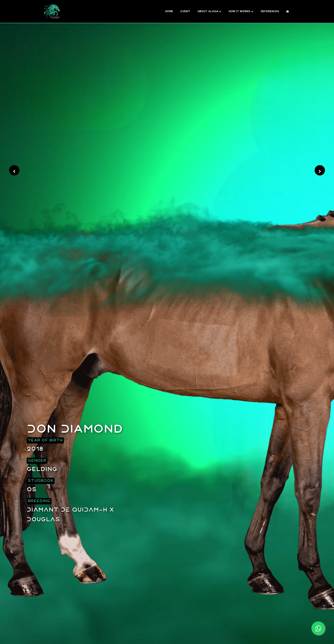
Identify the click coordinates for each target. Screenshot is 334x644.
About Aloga (209, 11)
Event (185, 12)
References (270, 12)
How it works (241, 11)
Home (169, 12)
